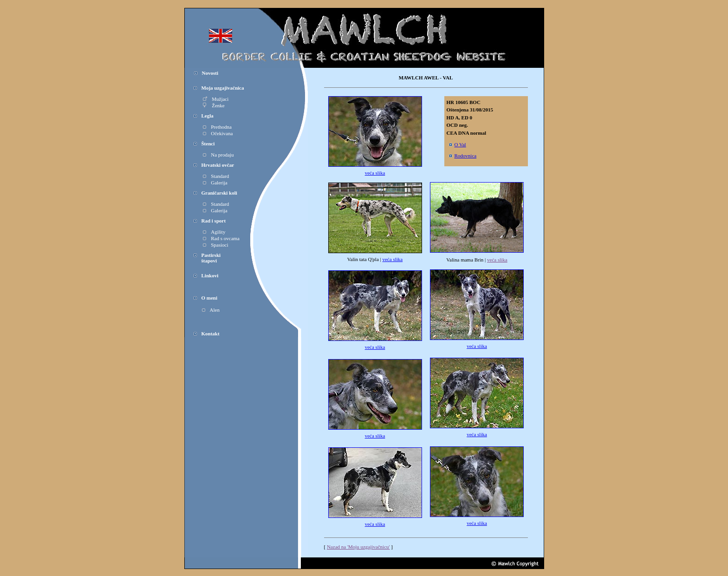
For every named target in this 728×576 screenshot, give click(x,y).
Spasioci (215, 245)
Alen (211, 310)
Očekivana (222, 133)
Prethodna (217, 127)
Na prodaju (218, 155)
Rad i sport (214, 221)
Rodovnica (463, 156)
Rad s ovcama (221, 238)
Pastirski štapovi (207, 258)
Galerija (215, 183)
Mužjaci (216, 99)
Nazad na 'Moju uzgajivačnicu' (358, 547)
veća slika (375, 173)
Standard (216, 176)
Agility (214, 232)
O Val (460, 144)
